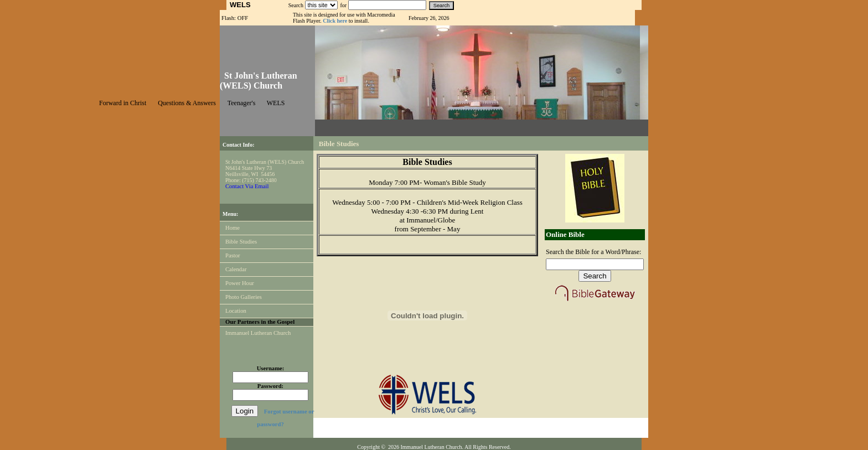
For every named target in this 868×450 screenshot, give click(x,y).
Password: (270, 386)
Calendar (236, 269)
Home (232, 228)
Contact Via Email (247, 186)
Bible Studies (241, 242)
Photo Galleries (244, 297)
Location (236, 311)
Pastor (233, 255)
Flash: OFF (235, 18)
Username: (271, 368)
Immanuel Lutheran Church (258, 333)
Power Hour (240, 283)
